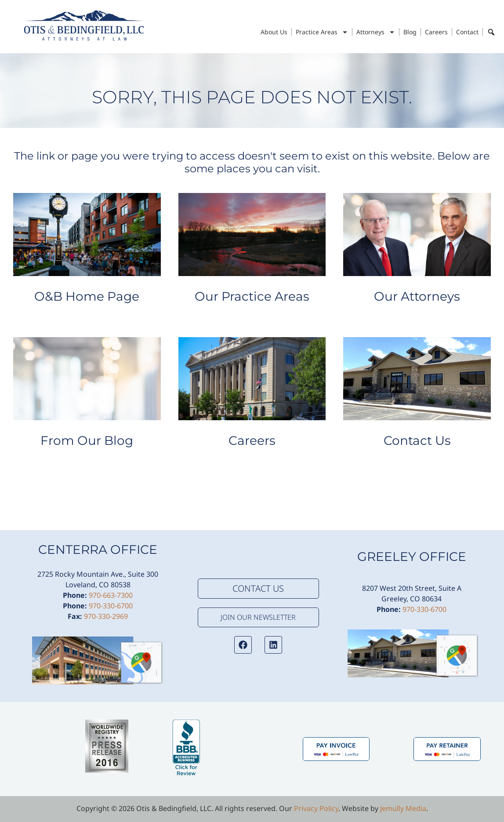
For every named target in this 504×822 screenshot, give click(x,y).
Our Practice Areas (252, 296)
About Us (274, 32)
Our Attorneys (417, 296)
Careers (436, 32)
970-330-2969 (106, 616)
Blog (410, 32)
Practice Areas (322, 32)
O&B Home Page (87, 296)
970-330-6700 (111, 606)
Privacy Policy (316, 808)
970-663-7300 (111, 595)
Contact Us (417, 440)
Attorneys (376, 32)
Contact (467, 32)
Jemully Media (403, 808)
